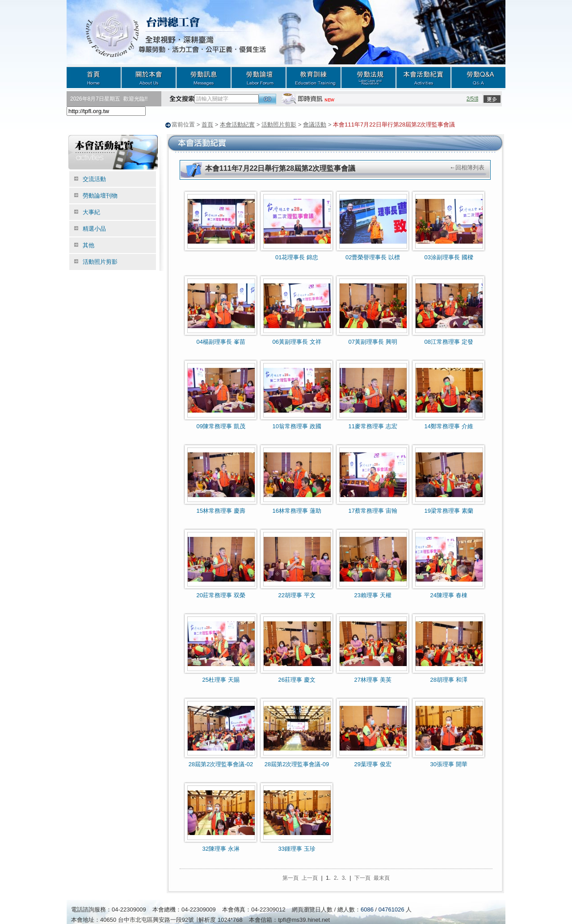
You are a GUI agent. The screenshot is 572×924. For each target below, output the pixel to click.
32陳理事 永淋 (221, 848)
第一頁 (290, 878)
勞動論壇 (259, 77)
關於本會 (149, 77)
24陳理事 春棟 (448, 595)
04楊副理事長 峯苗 (221, 341)
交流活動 (94, 179)
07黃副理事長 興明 (372, 341)
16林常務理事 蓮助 (297, 510)
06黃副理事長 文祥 (297, 341)
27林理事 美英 (372, 679)
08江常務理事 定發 (448, 341)
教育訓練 (313, 77)
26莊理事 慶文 (297, 679)
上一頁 (310, 878)
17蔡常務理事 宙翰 (372, 510)
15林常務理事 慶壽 (221, 510)
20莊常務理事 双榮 (221, 595)
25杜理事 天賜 (221, 679)
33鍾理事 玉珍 (297, 848)
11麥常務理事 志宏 (372, 426)
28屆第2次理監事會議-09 (297, 764)
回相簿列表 (470, 167)
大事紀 (91, 212)
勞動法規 (368, 77)
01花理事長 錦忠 (297, 257)
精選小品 (94, 228)
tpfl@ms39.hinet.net (304, 919)
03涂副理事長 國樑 (448, 257)
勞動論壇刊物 (100, 195)
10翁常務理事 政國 (297, 426)
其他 (88, 245)
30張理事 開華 (448, 764)
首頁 (94, 77)
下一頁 (362, 878)
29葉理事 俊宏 (372, 764)
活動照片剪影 (279, 124)
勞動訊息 (204, 77)
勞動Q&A (478, 77)
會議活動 (315, 124)
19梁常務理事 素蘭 (448, 510)
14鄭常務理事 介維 (448, 426)
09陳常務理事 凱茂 (221, 426)
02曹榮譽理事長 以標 (373, 257)
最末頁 (382, 878)
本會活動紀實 (423, 77)
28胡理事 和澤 (448, 679)
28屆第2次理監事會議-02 (221, 764)
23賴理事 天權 (372, 595)
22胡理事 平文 (297, 595)
